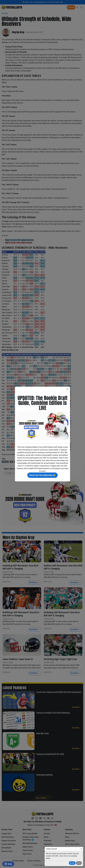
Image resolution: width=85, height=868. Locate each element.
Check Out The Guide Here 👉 (42, 475)
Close (79, 863)
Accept (72, 863)
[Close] (81, 849)
